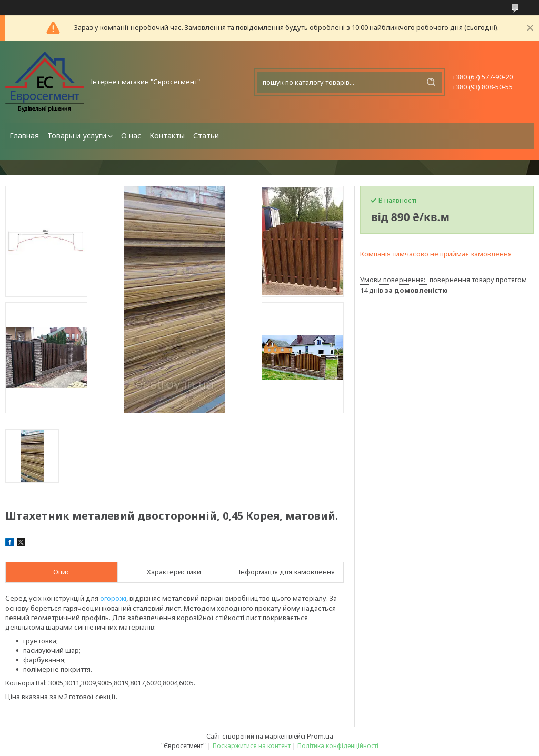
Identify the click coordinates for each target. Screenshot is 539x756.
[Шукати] (431, 82)
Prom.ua (320, 736)
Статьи (206, 136)
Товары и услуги (77, 136)
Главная (24, 136)
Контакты (167, 136)
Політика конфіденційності (338, 746)
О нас (131, 136)
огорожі (113, 598)
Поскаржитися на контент (252, 746)
